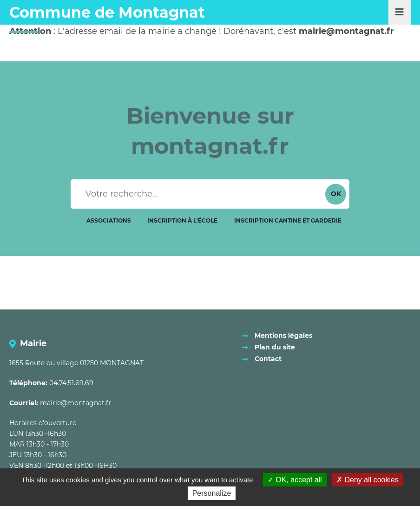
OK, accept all (295, 480)
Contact (268, 359)
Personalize (212, 493)
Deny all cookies (367, 480)
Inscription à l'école (182, 220)
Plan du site (275, 347)
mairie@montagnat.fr (76, 403)
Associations (109, 220)
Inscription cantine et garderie (288, 220)
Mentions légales (283, 335)
